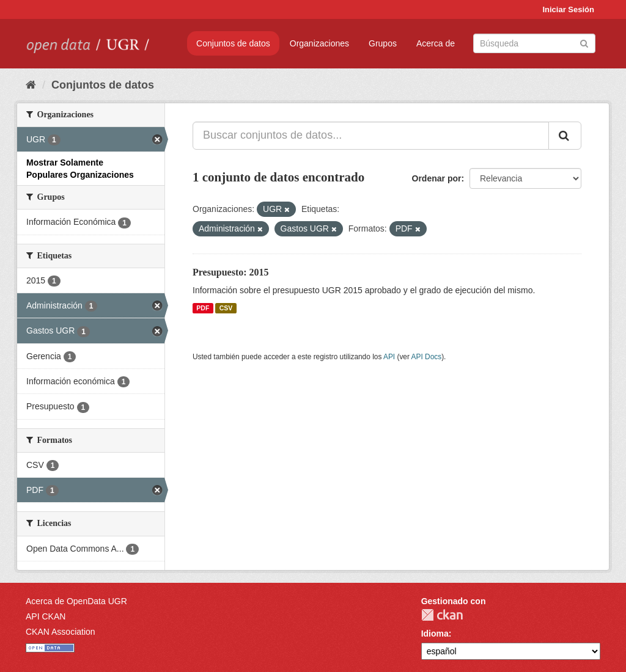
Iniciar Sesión (568, 9)
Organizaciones (319, 43)
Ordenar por (437, 178)
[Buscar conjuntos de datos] (534, 43)
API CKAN (46, 616)
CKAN (442, 615)
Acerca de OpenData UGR (76, 601)
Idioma (435, 634)
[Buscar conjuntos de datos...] (371, 136)
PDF (203, 308)
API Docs (427, 357)
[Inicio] (31, 85)
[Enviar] (584, 42)
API (389, 357)
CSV (226, 308)
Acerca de (436, 43)
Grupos (383, 43)
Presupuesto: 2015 (231, 272)
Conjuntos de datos (233, 43)
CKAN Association (61, 632)
